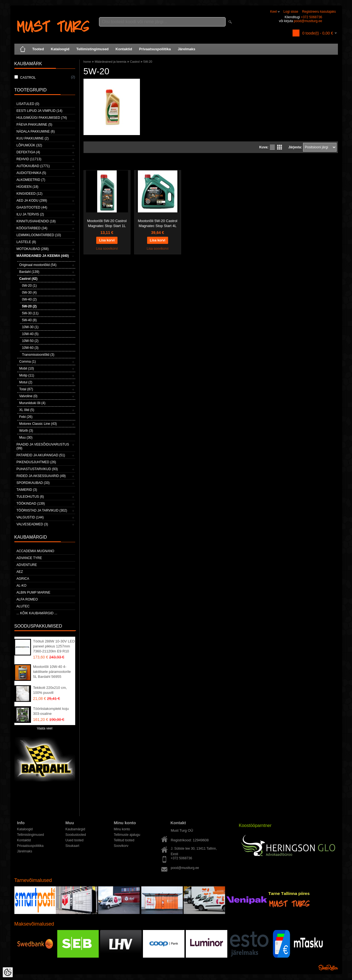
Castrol (135, 62)
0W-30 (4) (29, 293)
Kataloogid (60, 49)
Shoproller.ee (328, 968)
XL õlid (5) (27, 410)
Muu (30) (26, 438)
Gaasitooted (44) (32, 207)
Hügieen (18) (28, 187)
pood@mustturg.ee (308, 21)
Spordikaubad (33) (33, 483)
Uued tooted (75, 840)
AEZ (20, 572)
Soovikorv (121, 846)
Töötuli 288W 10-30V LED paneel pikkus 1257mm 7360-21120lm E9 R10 (54, 646)
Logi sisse (291, 12)
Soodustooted (76, 835)
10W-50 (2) (30, 341)
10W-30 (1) (30, 327)
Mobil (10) (27, 368)
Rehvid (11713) (29, 159)
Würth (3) (26, 431)
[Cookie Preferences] (8, 972)
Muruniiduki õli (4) (32, 403)
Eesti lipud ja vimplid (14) (40, 111)
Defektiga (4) (28, 152)
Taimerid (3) (27, 490)
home (87, 62)
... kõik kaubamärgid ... (37, 613)
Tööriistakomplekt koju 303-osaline (51, 711)
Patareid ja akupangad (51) (41, 455)
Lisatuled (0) (28, 104)
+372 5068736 (311, 17)
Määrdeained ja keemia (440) (43, 256)
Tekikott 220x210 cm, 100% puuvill (50, 690)
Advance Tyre (29, 558)
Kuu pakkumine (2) (33, 138)
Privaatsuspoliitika (155, 49)
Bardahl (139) (29, 272)
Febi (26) (26, 417)
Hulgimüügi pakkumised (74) (42, 118)
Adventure (27, 565)
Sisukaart (72, 846)
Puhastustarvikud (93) (37, 469)
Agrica (23, 579)
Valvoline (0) (28, 396)
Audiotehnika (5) (31, 173)
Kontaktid (124, 49)
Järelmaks (187, 49)
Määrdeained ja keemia (110, 62)
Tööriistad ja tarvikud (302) (42, 510)
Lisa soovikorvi (107, 249)
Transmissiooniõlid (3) (38, 355)
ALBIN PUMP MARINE (33, 592)
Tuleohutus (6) (30, 497)
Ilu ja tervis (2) (30, 214)
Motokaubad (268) (33, 249)
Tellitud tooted (124, 840)
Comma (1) (28, 362)
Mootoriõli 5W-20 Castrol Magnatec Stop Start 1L (107, 223)
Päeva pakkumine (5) (35, 125)
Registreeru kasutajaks (319, 12)
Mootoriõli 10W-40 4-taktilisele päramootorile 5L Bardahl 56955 (52, 672)
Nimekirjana (272, 147)
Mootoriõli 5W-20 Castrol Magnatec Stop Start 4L (157, 223)
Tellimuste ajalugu (127, 835)
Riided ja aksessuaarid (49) (41, 476)
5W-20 (148, 62)
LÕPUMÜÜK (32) (29, 145)
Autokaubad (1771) (33, 166)
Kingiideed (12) (30, 194)
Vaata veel (45, 728)
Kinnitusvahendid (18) (36, 221)
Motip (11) (27, 375)
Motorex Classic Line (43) (38, 424)
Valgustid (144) (30, 517)
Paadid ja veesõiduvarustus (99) (43, 446)
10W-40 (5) (30, 334)
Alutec (23, 606)
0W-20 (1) (29, 286)
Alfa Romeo (27, 599)
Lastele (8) (26, 242)
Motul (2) (26, 382)
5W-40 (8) (29, 320)
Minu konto (122, 829)
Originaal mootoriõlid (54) (38, 265)
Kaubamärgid (75, 829)
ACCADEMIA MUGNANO (36, 551)
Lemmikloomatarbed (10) (39, 235)
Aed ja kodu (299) (32, 201)
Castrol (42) (28, 279)
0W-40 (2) (29, 299)
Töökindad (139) (31, 504)
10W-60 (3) (30, 348)
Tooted (38, 49)
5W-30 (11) (30, 313)
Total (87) (26, 389)
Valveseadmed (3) (32, 524)
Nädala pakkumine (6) (36, 131)
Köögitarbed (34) (32, 228)
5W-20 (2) (29, 306)
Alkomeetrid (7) (31, 180)
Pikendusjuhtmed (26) (36, 462)
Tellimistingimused (92, 49)
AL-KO (22, 586)
